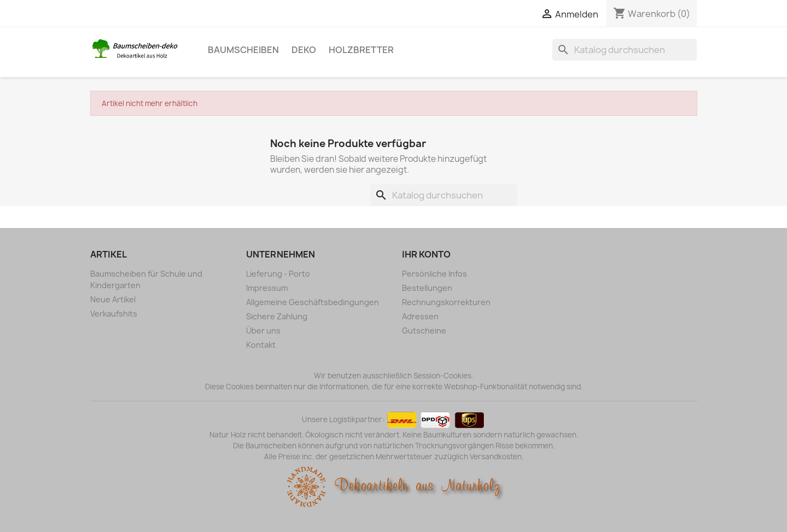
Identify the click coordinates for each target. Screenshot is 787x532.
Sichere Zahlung (277, 316)
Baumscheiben (243, 50)
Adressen (420, 316)
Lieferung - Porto (278, 274)
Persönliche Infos (435, 274)
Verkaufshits (114, 314)
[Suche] (625, 50)
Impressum (267, 288)
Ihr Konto (426, 254)
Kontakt (261, 345)
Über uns (263, 331)
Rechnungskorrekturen (446, 302)
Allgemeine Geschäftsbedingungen (313, 302)
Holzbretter (361, 50)
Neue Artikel (113, 299)
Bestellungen (427, 288)
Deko (304, 50)
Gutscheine (424, 331)
